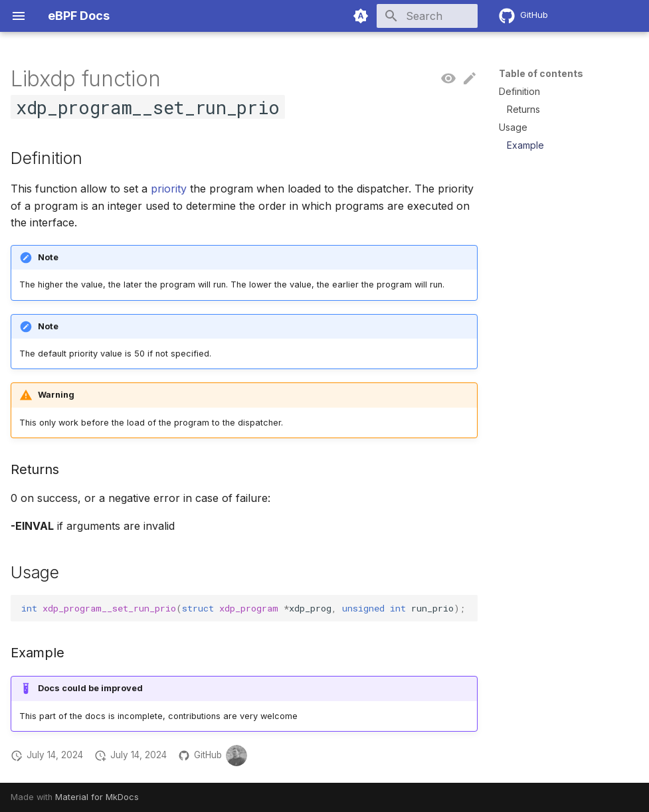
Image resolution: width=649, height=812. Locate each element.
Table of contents (541, 73)
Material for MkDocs (97, 797)
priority (169, 189)
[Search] (400, 16)
